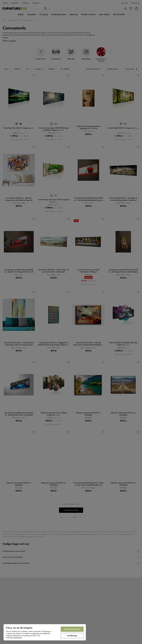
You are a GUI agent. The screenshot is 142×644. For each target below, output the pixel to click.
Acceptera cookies (72, 629)
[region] (45, 632)
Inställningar (72, 636)
